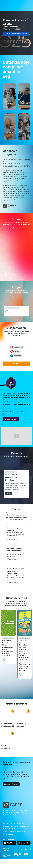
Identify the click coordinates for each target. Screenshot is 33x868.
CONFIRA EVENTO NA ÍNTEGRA (16, 34)
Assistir (8, 494)
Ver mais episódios (11, 419)
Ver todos (16, 298)
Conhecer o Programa (11, 784)
